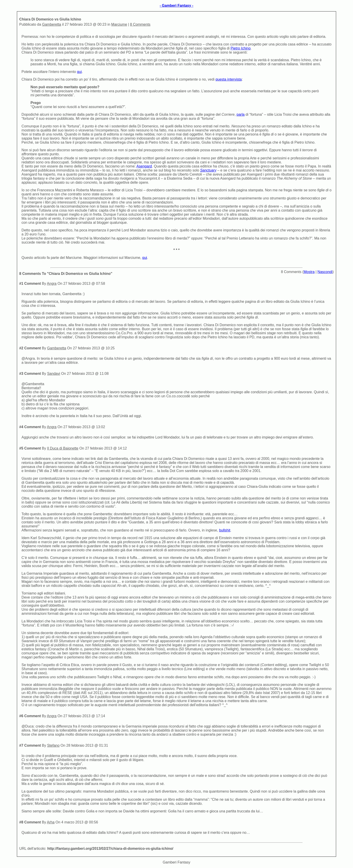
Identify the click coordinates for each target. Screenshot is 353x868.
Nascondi (325, 272)
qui (79, 72)
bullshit (225, 530)
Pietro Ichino (241, 48)
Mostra (309, 272)
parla (241, 114)
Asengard (144, 166)
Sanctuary (208, 170)
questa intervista (229, 79)
